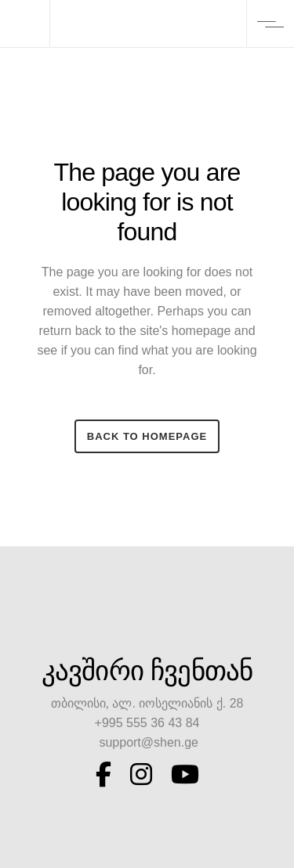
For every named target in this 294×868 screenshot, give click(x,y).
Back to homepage (147, 436)
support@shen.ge (147, 742)
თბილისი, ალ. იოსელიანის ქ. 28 (147, 703)
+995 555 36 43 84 (147, 723)
